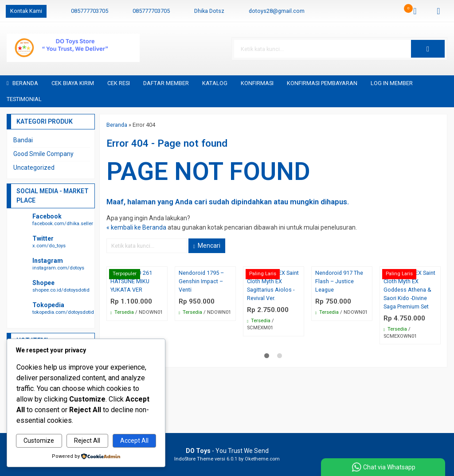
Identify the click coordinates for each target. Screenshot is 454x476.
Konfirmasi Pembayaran (322, 83)
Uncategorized (34, 168)
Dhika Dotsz (209, 11)
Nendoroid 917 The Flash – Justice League (339, 281)
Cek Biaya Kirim (73, 83)
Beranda (22, 83)
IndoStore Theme (194, 459)
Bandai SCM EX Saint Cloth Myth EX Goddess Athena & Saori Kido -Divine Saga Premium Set (409, 290)
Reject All (87, 441)
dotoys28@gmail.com (277, 11)
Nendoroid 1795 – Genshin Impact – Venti (201, 281)
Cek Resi (119, 83)
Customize (39, 441)
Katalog (215, 83)
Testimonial (24, 99)
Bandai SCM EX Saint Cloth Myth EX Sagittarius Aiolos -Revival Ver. (273, 285)
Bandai (23, 140)
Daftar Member (166, 83)
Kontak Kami (26, 11)
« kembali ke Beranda (136, 227)
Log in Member (392, 83)
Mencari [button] (207, 246)
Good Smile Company (43, 154)
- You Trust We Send (227, 451)
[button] (428, 49)
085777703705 (90, 11)
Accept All (134, 441)
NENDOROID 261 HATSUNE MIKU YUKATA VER (131, 281)
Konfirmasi (257, 83)
